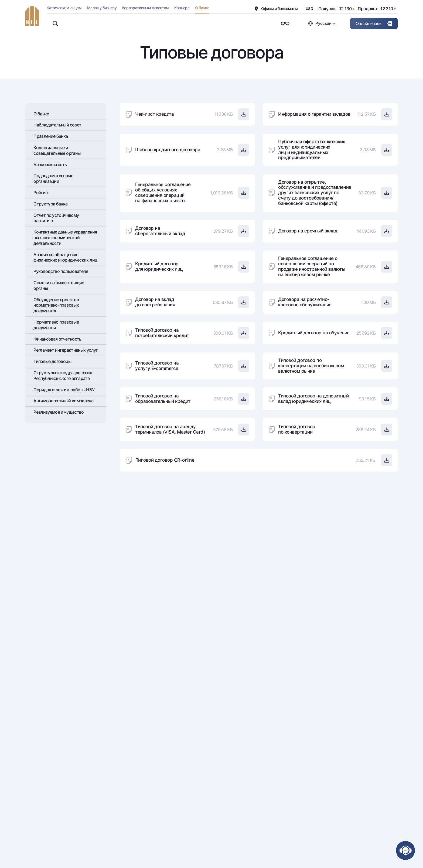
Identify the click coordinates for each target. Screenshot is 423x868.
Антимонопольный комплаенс (63, 401)
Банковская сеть (50, 164)
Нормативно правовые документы (56, 325)
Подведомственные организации (53, 178)
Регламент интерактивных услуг (65, 350)
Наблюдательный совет (57, 125)
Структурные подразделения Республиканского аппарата (63, 375)
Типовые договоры (52, 361)
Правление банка (51, 136)
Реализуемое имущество (59, 412)
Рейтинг (41, 193)
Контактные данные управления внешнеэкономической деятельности (65, 238)
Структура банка (50, 204)
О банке (41, 114)
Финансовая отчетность (57, 339)
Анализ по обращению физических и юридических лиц (65, 257)
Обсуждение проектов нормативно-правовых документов (56, 305)
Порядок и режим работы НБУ (64, 390)
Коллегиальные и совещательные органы (57, 150)
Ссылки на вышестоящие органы (59, 285)
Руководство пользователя (61, 271)
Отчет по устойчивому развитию (56, 218)
